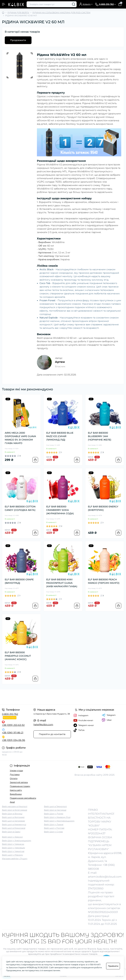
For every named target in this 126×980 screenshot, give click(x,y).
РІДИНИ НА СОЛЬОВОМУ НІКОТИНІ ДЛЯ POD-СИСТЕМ (61, 13)
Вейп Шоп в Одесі (11, 832)
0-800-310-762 (10, 714)
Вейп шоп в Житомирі (13, 817)
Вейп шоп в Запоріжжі (13, 821)
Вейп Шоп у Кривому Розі (57, 817)
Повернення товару (20, 786)
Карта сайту (16, 790)
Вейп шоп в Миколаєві (14, 828)
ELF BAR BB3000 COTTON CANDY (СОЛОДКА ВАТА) (20, 508)
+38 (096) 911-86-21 (13, 733)
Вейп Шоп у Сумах (53, 832)
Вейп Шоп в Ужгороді (55, 810)
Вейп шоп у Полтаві (54, 828)
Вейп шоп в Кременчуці (14, 824)
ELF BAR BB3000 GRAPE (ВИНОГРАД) (19, 581)
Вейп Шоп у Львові (54, 824)
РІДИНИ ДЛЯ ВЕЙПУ (18, 13)
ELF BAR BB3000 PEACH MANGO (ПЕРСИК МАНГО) (104, 581)
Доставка (15, 774)
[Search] (74, 4)
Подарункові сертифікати (23, 798)
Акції (12, 802)
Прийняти (113, 966)
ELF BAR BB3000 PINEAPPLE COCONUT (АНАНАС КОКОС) (18, 656)
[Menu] (4, 4)
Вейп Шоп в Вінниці (12, 814)
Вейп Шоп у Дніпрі (54, 814)
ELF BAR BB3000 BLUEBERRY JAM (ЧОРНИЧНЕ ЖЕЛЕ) (100, 436)
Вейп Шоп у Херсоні (12, 837)
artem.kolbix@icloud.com (105, 877)
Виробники (16, 794)
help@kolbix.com (43, 725)
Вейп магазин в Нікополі (15, 806)
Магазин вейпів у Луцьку (15, 858)
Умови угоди (16, 770)
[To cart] (35, 460)
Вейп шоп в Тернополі (55, 806)
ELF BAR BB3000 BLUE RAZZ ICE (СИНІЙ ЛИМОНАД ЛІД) (60, 436)
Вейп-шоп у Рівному (12, 855)
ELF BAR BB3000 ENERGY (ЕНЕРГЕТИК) (103, 508)
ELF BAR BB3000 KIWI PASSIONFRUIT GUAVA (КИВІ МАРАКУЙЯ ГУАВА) (62, 583)
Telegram (109, 715)
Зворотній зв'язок (19, 782)
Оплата (14, 778)
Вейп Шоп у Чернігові (13, 851)
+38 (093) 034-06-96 (14, 740)
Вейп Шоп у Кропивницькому (59, 821)
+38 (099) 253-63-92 (13, 725)
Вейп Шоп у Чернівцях (13, 848)
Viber (107, 720)
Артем (60, 362)
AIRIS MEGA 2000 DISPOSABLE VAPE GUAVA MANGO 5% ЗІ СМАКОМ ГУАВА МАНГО (20, 438)
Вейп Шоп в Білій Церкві (15, 810)
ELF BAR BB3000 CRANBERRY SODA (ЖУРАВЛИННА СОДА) (60, 510)
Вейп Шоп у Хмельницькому (17, 840)
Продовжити (18, 40)
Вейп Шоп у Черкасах (13, 844)
